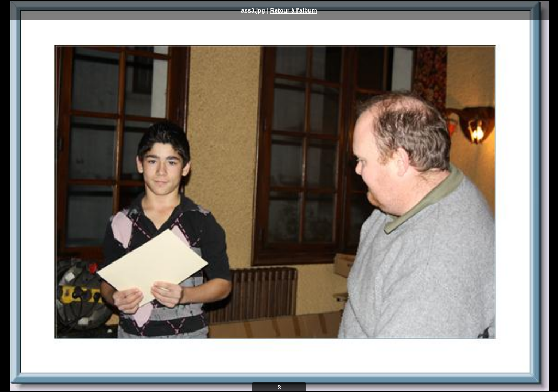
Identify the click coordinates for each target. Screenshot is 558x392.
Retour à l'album (294, 10)
